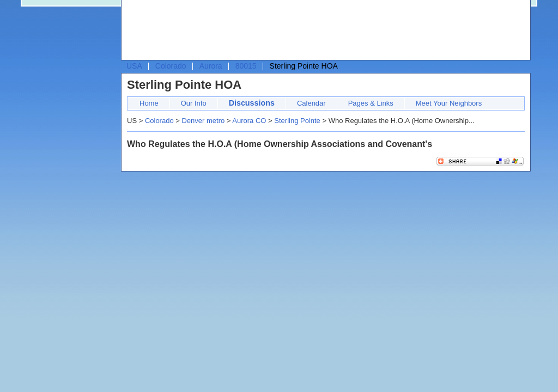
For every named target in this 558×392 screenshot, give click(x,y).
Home (149, 103)
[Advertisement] (323, 30)
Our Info (194, 103)
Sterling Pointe (297, 121)
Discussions (252, 103)
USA (134, 66)
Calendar (311, 103)
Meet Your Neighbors (449, 103)
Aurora (211, 66)
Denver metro (203, 121)
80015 (246, 66)
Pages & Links (371, 103)
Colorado (171, 66)
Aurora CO (249, 121)
